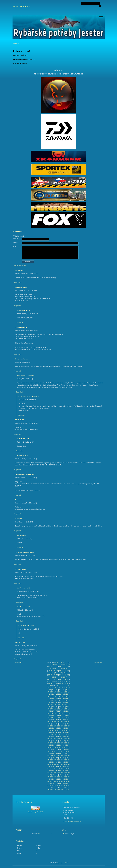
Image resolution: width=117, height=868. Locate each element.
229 (53, 728)
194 (67, 715)
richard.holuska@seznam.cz (72, 821)
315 (58, 756)
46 (48, 673)
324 (67, 758)
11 (68, 662)
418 (55, 790)
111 (50, 690)
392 (55, 781)
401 (64, 783)
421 (66, 790)
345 (50, 766)
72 (49, 679)
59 (60, 675)
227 (69, 726)
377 (48, 777)
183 (51, 713)
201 (69, 717)
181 (67, 711)
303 (62, 751)
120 (58, 692)
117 (48, 692)
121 (62, 692)
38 (49, 671)
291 (66, 747)
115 (64, 690)
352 (51, 768)
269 (57, 741)
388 (64, 779)
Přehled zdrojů (69, 834)
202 (50, 720)
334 (57, 762)
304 (66, 751)
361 (60, 771)
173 (62, 709)
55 (49, 675)
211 (58, 722)
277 (62, 743)
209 (51, 722)
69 (64, 677)
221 (48, 726)
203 (53, 720)
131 (51, 696)
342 (62, 764)
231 (60, 728)
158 (55, 705)
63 (48, 677)
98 (51, 686)
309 (60, 754)
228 (50, 728)
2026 (39, 834)
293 (50, 749)
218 (60, 724)
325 (48, 760)
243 (57, 732)
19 (67, 664)
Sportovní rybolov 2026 (35, 812)
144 (51, 700)
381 (62, 777)
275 (55, 743)
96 (68, 683)
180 (64, 711)
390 (48, 781)
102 (64, 686)
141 (64, 698)
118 (51, 692)
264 (62, 739)
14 (53, 664)
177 (53, 711)
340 (55, 764)
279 (69, 743)
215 (50, 724)
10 (65, 662)
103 (68, 686)
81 (50, 681)
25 (60, 666)
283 (60, 745)
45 (68, 671)
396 (69, 781)
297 (64, 749)
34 (61, 669)
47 (50, 673)
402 (67, 783)
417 (51, 790)
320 (53, 758)
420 (62, 790)
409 (69, 785)
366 (55, 773)
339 (51, 764)
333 (53, 762)
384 (50, 779)
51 (61, 673)
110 (69, 688)
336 (64, 762)
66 (56, 677)
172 (58, 709)
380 (58, 777)
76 (60, 679)
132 (55, 696)
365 (51, 773)
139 (57, 698)
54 (69, 673)
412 (57, 788)
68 (61, 677)
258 (64, 737)
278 (66, 743)
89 (49, 683)
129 (67, 694)
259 (67, 737)
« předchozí (19, 662)
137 (50, 698)
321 (57, 758)
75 (57, 679)
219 (64, 724)
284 (64, 745)
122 (66, 692)
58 (57, 675)
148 (66, 700)
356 (66, 768)
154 (64, 703)
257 (60, 737)
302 (58, 751)
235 (51, 730)
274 (51, 743)
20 (69, 664)
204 (57, 720)
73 (52, 679)
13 (50, 664)
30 (50, 669)
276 (58, 743)
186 (62, 713)
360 (57, 771)
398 (53, 783)
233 (67, 728)
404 (51, 785)
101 (60, 686)
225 (62, 726)
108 (62, 688)
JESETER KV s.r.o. (22, 6)
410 (50, 788)
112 (53, 690)
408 (66, 785)
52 (64, 673)
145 (55, 700)
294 (53, 749)
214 (69, 722)
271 (64, 741)
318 (69, 756)
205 (60, 720)
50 (58, 673)
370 (69, 773)
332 (50, 762)
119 (55, 692)
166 (60, 707)
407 (62, 785)
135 (66, 696)
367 (58, 773)
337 (67, 762)
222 (51, 726)
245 (64, 732)
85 (61, 681)
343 (66, 764)
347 (57, 766)
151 (53, 703)
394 (62, 781)
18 (64, 664)
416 (48, 790)
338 (48, 764)
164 (53, 707)
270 (60, 741)
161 (66, 705)
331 (69, 760)
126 (57, 694)
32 (56, 669)
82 (53, 681)
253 (69, 734)
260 (48, 739)
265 (66, 739)
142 (67, 698)
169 (48, 709)
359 (53, 771)
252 (66, 734)
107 (58, 688)
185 (58, 713)
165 (57, 707)
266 (69, 739)
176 (50, 711)
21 (49, 666)
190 (53, 715)
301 (55, 751)
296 (60, 749)
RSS (66, 863)
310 (64, 754)
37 (69, 669)
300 (51, 751)
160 (62, 705)
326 (51, 760)
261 (51, 739)
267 (50, 741)
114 (60, 690)
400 (60, 783)
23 (54, 666)
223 (55, 726)
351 (48, 768)
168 (67, 707)
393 (58, 781)
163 (50, 707)
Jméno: (15, 239)
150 (50, 703)
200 (66, 717)
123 (69, 692)
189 (50, 715)
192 (60, 715)
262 (55, 739)
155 (67, 703)
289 (58, 747)
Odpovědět (18, 283)
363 (67, 771)
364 (48, 773)
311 (67, 754)
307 (53, 754)
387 (60, 779)
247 (48, 734)
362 (64, 771)
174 (66, 709)
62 (68, 675)
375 (64, 775)
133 (58, 696)
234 (48, 730)
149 (69, 700)
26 (63, 666)
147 (62, 700)
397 (50, 783)
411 (53, 788)
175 (69, 709)
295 (57, 749)
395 (66, 781)
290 (62, 747)
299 (48, 751)
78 (65, 679)
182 (48, 713)
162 (69, 705)
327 (55, 760)
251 (62, 734)
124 (50, 694)
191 (57, 715)
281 (53, 745)
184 (55, 713)
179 (60, 711)
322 (60, 758)
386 (57, 779)
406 (58, 785)
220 (67, 724)
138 (53, 698)
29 (48, 669)
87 (67, 681)
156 (48, 705)
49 (56, 673)
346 (53, 766)
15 (56, 664)
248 (51, 734)
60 (63, 675)
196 (51, 717)
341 (58, 764)
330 (66, 760)
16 (58, 664)
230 (57, 728)
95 (65, 683)
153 (60, 703)
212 (62, 722)
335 (60, 762)
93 (60, 683)
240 (69, 730)
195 (48, 717)
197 (55, 717)
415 (67, 788)
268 (53, 741)
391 (51, 781)
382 (66, 777)
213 (66, 722)
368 (62, 773)
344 (69, 764)
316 (62, 756)
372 (53, 775)
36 (67, 669)
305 (69, 751)
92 (57, 683)
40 (54, 671)
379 (55, 777)
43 (63, 671)
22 (52, 666)
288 (55, 747)
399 (57, 783)
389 (67, 779)
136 (69, 696)
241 (50, 732)
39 (52, 671)
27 (65, 666)
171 (55, 709)
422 (69, 790)
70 (67, 677)
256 (57, 737)
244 (60, 732)
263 (58, 739)
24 (57, 666)
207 (67, 720)
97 (48, 686)
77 (63, 679)
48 (53, 673)
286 (48, 747)
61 (65, 675)
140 (60, 698)
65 (53, 677)
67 (58, 677)
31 (53, 669)
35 (64, 669)
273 (48, 743)
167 (64, 707)
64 (50, 677)
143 (48, 700)
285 (67, 745)
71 (69, 677)
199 (62, 717)
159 (58, 705)
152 (57, 703)
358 (50, 771)
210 (55, 722)
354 (58, 768)
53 (67, 673)
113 (57, 690)
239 (66, 730)
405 (55, 785)
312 (48, 756)
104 (48, 688)
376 (67, 775)
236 (55, 730)
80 (48, 681)
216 (53, 724)
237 (58, 730)
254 (50, 737)
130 (48, 696)
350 (67, 766)
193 (64, 715)
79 (68, 679)
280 (50, 745)
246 (67, 732)
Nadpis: (16, 243)
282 (57, 745)
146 (58, 700)
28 (68, 666)
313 (51, 756)
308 (57, 754)
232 (64, 728)
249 (55, 734)
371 (50, 775)
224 (58, 726)
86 (64, 681)
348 (60, 766)
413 (60, 788)
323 (64, 758)
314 (55, 756)
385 (53, 779)
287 (51, 747)
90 (52, 683)
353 (55, 768)
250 (58, 734)
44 (65, 671)
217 (57, 724)
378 (51, 777)
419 (58, 790)
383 (69, 777)
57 (54, 675)
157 (51, 705)
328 (58, 760)
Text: (15, 247)
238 (62, 730)
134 (62, 696)
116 (67, 690)
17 (61, 664)
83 (56, 681)
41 (57, 671)
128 (64, 694)
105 (51, 688)
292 (69, 747)
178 (57, 711)
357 (69, 768)
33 (58, 669)
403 (48, 785)
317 (66, 756)
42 (60, 671)
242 (53, 732)
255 (53, 737)
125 (53, 694)
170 (51, 709)
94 (63, 683)
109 (66, 688)
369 (66, 773)
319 (50, 758)
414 (64, 788)
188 (69, 713)
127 (60, 694)
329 (62, 760)
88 (69, 681)
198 (58, 717)
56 (52, 675)
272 (67, 741)
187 (66, 713)
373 (57, 775)
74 (54, 679)
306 (50, 754)
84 (58, 681)
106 (55, 688)
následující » (98, 662)
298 (67, 749)
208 (48, 722)
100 (57, 686)
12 (48, 664)
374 (60, 775)
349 (64, 766)
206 (64, 720)
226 (66, 726)
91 (54, 683)
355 (62, 768)
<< (20, 834)
